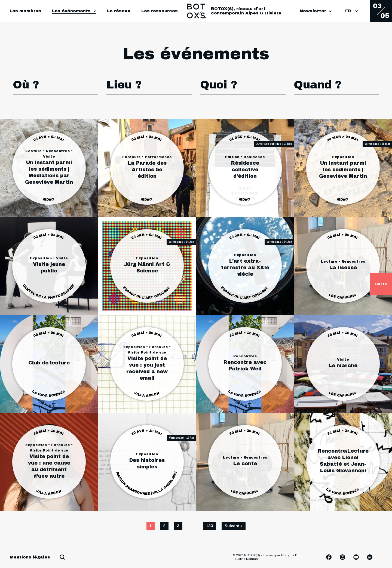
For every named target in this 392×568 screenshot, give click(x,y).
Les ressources (160, 11)
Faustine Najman (245, 559)
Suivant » (234, 526)
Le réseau (119, 11)
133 (210, 526)
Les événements (71, 11)
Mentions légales (30, 557)
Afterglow (288, 555)
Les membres (25, 11)
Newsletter (316, 11)
